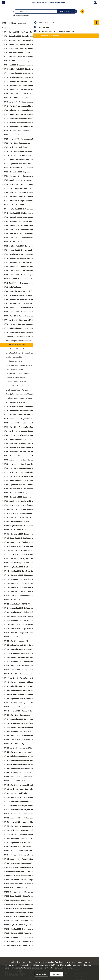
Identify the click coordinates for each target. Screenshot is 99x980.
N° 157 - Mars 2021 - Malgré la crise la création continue (26, 744)
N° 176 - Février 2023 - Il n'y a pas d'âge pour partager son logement (28, 822)
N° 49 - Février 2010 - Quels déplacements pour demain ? (26, 229)
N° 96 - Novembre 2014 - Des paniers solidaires (22, 493)
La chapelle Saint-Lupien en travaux (19, 365)
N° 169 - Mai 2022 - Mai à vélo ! (16, 793)
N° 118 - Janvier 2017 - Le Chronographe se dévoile (24, 583)
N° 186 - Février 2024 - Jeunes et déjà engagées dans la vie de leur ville (28, 863)
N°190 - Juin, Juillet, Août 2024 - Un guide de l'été (23, 879)
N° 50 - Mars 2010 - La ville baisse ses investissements (25, 233)
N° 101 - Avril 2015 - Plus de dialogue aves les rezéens (25, 513)
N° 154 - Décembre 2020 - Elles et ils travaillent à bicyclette (27, 731)
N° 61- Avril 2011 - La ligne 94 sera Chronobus (22, 279)
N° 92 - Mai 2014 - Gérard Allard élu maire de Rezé (23, 476)
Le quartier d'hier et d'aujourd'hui (18, 373)
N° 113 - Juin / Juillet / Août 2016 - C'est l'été (21, 563)
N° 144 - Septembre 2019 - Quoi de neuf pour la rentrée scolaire (28, 690)
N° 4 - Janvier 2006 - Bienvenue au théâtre (20, 44)
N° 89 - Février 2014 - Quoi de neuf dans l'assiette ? (24, 464)
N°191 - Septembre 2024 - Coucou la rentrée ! (21, 884)
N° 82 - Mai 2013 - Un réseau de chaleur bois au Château (25, 435)
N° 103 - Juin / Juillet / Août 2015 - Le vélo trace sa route (26, 522)
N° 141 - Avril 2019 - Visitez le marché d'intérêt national (25, 678)
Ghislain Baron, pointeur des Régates (19, 394)
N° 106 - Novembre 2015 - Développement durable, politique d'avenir (28, 534)
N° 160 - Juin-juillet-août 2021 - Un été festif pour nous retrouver (28, 756)
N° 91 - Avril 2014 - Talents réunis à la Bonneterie (23, 472)
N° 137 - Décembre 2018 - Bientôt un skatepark (22, 661)
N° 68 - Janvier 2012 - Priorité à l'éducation (21, 308)
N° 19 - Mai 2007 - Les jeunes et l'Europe (19, 106)
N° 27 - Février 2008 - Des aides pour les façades (23, 139)
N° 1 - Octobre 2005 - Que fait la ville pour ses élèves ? (25, 32)
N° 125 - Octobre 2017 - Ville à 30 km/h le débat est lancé (26, 612)
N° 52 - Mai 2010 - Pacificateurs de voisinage (21, 242)
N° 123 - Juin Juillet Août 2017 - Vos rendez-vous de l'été (26, 604)
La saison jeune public (14, 357)
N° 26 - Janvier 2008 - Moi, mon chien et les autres (23, 135)
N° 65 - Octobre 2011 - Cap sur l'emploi (19, 295)
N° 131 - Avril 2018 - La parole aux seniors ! (21, 637)
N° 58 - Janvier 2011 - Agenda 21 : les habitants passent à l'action (28, 266)
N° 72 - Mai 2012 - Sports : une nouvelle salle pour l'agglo (26, 324)
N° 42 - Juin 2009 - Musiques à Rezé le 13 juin (21, 201)
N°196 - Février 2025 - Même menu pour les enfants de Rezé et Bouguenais (28, 904)
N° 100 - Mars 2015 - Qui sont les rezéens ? (20, 509)
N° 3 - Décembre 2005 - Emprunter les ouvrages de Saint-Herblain (28, 40)
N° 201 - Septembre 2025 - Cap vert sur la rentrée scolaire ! (27, 925)
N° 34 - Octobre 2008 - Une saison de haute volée (23, 168)
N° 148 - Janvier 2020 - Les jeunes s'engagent (21, 707)
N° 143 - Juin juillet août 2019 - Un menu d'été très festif (26, 686)
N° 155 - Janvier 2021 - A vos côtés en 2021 (21, 735)
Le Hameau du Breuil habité (16, 345)
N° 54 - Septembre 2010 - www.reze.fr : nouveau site (24, 250)
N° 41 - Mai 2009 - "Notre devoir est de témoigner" (24, 196)
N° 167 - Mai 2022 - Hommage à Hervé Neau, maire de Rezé (27, 785)
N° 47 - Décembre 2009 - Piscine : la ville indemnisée (24, 221)
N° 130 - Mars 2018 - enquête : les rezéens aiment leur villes (27, 633)
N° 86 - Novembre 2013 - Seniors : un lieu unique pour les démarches (28, 452)
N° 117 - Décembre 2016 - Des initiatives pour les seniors (26, 579)
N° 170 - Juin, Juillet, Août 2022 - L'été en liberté (22, 797)
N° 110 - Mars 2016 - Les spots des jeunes (20, 550)
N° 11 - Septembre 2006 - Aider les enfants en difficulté (25, 73)
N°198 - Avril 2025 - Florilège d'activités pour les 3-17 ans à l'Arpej (28, 912)
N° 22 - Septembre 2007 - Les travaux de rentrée (23, 118)
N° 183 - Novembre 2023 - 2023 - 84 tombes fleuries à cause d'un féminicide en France (28, 851)
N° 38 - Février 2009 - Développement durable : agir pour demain (28, 184)
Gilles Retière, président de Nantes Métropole (23, 336)
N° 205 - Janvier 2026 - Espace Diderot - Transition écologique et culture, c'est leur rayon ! (28, 941)
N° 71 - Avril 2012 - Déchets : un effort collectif (22, 320)
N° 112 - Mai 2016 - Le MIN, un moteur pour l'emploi (24, 559)
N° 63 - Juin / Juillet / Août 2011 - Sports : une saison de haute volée (28, 287)
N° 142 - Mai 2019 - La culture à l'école (19, 682)
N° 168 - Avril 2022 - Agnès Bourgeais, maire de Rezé (24, 789)
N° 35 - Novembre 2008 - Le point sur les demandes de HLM (27, 172)
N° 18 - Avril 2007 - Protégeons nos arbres (20, 102)
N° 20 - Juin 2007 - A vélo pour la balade (19, 110)
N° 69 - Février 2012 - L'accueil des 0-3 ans (20, 312)
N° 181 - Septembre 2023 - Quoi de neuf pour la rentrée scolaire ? (28, 842)
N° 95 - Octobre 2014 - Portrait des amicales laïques (24, 489)
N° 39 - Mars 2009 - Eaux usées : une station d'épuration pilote (28, 188)
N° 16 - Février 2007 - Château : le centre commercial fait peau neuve (28, 94)
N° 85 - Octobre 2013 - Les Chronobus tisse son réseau (25, 447)
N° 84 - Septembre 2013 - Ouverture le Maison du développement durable (28, 443)
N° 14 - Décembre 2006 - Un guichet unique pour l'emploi (26, 85)
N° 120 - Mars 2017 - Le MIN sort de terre (20, 591)
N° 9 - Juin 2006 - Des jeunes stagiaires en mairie (23, 65)
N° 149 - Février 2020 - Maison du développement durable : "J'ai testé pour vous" (28, 711)
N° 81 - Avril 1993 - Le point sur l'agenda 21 (20, 431)
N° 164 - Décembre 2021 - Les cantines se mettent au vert (26, 773)
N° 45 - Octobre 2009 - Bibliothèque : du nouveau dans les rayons (28, 213)
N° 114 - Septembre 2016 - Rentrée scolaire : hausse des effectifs (28, 567)
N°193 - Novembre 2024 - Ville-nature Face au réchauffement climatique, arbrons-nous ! (28, 892)
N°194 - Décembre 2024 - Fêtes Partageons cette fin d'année (27, 896)
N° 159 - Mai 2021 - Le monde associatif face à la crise (25, 752)
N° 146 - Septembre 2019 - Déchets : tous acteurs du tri (25, 698)
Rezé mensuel (8, 28)
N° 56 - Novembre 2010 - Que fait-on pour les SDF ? (24, 258)
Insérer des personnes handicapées (19, 340)
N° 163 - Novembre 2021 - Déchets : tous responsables (25, 768)
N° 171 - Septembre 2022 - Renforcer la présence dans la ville (27, 801)
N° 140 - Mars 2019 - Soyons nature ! (18, 674)
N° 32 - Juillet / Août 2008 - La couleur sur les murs (23, 159)
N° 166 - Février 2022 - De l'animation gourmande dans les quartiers (28, 781)
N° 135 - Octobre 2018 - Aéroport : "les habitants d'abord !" (27, 653)
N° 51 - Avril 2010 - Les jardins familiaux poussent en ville (26, 238)
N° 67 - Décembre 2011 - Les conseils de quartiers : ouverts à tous (28, 303)
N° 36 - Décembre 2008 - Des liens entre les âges (22, 176)
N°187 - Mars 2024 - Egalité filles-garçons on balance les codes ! (28, 867)
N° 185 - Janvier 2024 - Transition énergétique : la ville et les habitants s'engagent (28, 859)
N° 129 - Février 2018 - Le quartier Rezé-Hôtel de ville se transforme (28, 628)
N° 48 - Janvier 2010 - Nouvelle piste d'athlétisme (23, 225)
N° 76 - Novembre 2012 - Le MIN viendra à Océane (23, 410)
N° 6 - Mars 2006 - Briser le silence (17, 52)
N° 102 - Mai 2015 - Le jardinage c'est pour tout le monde (26, 517)
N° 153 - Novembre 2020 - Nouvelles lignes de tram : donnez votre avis (28, 727)
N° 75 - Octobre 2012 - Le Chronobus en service (22, 406)
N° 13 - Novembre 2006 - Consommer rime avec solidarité (26, 81)
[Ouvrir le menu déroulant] (3, 3)
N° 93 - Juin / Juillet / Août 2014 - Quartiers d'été (23, 480)
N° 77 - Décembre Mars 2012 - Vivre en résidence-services (26, 415)
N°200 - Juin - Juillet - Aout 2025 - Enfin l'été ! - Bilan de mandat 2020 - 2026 (28, 921)
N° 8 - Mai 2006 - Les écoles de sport (18, 61)
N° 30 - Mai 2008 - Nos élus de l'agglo (18, 151)
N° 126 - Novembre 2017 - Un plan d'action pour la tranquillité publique (28, 616)
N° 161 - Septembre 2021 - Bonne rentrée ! (20, 760)
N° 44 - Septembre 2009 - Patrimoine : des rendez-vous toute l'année (28, 209)
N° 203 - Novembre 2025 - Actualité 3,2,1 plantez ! (23, 933)
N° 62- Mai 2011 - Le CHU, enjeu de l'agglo (20, 283)
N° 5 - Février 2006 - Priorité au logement (20, 48)
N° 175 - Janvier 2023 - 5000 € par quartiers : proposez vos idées (28, 818)
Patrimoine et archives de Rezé (49, 3)
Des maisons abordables (15, 369)
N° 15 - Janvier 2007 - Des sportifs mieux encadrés (23, 89)
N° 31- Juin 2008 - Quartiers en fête (18, 155)
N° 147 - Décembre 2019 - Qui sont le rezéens (21, 703)
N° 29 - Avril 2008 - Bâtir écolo (16, 147)
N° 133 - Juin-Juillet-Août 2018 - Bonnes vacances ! (24, 645)
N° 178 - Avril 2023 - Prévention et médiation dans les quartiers (28, 830)
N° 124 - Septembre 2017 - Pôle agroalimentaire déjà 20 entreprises (28, 608)
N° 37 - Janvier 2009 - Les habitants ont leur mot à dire (25, 180)
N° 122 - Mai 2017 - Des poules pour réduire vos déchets (25, 600)
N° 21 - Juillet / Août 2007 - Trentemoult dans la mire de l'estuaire (28, 114)
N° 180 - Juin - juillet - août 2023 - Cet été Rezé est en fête (26, 838)
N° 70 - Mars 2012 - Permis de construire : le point (23, 316)
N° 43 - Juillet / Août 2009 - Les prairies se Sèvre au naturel (27, 205)
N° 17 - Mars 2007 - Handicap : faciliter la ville (21, 98)
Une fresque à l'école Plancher (17, 390)
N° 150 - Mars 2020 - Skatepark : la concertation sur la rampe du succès (28, 715)
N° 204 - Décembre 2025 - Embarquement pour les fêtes (25, 937)
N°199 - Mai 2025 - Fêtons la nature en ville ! (21, 917)
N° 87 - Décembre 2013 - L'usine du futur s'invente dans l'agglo (28, 456)
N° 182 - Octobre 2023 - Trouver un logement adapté (24, 847)
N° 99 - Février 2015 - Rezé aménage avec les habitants (25, 505)
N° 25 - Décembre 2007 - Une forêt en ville (20, 131)
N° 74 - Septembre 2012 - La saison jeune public (22, 332)
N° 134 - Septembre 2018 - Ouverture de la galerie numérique (27, 649)
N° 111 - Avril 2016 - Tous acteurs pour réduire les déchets (26, 554)
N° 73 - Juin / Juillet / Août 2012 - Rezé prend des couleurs (26, 328)
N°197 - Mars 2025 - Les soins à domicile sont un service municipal (28, 908)
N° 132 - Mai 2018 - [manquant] (16, 641)
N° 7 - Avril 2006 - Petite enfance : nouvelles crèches (24, 57)
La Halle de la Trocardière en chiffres (19, 353)
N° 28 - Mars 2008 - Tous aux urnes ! (18, 143)
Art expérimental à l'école (15, 402)
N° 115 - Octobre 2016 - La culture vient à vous (22, 571)
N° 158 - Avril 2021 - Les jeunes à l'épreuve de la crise (24, 748)
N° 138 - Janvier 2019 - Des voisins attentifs (21, 666)
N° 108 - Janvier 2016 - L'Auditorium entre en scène (24, 542)
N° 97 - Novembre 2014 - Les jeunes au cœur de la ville (25, 497)
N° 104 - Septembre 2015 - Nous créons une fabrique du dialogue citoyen (28, 526)
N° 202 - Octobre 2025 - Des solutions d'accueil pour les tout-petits (28, 929)
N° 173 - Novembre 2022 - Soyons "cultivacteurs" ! (23, 810)
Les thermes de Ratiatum (15, 361)
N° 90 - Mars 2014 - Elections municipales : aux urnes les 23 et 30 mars (28, 468)
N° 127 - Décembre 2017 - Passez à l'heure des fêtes (24, 620)
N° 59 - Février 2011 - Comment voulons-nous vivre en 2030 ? (27, 271)
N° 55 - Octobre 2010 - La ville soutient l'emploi (22, 254)
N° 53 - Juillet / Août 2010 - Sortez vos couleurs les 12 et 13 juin (28, 246)
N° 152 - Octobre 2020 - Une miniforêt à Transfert (23, 723)
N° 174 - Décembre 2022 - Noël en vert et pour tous (24, 814)
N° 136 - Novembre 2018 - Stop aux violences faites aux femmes (28, 657)
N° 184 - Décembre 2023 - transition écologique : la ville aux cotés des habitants (28, 855)
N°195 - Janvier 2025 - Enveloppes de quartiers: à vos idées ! (27, 900)
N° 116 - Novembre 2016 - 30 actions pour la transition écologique (28, 575)
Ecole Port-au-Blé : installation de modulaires (22, 349)
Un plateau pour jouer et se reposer (19, 398)
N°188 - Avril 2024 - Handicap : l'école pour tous (22, 871)
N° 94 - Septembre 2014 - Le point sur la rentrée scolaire (26, 484)
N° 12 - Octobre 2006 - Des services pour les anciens (24, 77)
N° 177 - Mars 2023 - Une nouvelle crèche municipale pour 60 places (28, 826)
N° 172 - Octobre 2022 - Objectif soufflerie (20, 805)
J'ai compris (57, 974)
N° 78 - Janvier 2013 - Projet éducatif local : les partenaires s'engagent (28, 419)
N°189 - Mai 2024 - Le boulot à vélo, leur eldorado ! (23, 875)
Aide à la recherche (22, 16)
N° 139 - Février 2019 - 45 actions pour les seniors (23, 670)
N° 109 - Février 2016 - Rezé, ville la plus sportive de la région (27, 546)
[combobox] (67, 12)
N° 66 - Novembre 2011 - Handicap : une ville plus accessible (27, 299)
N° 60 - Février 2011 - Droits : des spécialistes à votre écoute (27, 275)
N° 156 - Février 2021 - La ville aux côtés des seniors (24, 740)
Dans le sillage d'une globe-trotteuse (19, 386)
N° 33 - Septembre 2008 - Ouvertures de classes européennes (28, 164)
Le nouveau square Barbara (16, 377)
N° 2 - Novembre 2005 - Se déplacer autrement (22, 36)
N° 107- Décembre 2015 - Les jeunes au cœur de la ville (25, 538)
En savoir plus (41, 974)
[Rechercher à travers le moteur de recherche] (36, 11)
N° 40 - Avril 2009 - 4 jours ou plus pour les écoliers (24, 192)
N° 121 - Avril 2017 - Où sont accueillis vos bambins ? (24, 596)
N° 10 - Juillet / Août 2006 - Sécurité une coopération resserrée (28, 69)
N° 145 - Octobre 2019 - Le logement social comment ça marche (28, 694)
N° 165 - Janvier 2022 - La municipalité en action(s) (23, 777)
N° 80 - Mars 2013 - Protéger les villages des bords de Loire (27, 427)
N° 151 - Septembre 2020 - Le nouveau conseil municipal (25, 719)
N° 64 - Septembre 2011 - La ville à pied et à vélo (22, 291)
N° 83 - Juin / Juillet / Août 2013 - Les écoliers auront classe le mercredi (28, 439)
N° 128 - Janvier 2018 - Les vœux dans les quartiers (24, 624)
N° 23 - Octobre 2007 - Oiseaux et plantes (20, 122)
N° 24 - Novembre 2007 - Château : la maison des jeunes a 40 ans (28, 126)
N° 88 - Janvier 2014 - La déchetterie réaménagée (23, 460)
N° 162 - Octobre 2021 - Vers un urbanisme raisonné (24, 764)
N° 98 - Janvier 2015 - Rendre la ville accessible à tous (25, 501)
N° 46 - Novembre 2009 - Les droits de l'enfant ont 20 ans (26, 217)
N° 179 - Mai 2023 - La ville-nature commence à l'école (25, 834)
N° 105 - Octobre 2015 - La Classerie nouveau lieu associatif (27, 530)
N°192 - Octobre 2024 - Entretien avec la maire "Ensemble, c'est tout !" (28, 888)
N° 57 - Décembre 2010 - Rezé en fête (18, 262)
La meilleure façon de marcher (17, 382)
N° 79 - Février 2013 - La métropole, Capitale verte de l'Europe (28, 423)
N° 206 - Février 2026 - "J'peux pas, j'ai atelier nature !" (25, 945)
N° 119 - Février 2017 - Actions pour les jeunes (22, 587)
